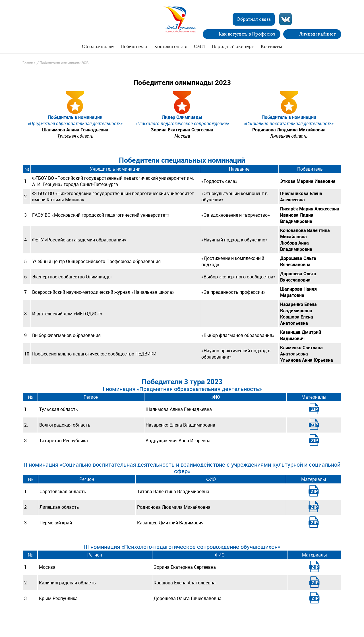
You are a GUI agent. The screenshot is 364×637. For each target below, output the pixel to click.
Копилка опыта (171, 46)
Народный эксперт (233, 46)
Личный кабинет (318, 34)
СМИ (199, 46)
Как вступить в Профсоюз (247, 34)
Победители (134, 46)
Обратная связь (254, 19)
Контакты (271, 46)
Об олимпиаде (98, 46)
